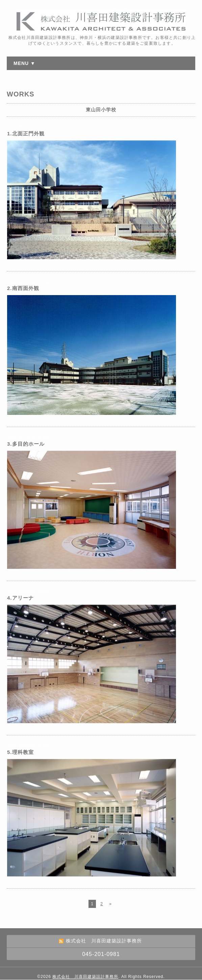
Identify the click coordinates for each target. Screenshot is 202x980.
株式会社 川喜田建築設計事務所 (85, 977)
